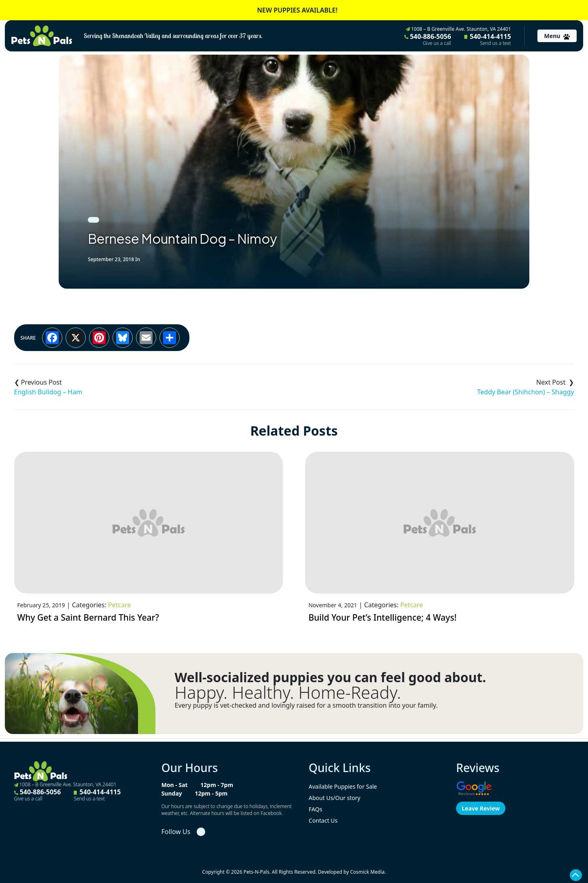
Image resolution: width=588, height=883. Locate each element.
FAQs (315, 809)
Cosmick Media (367, 872)
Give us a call (437, 43)
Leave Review (481, 808)
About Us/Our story (335, 798)
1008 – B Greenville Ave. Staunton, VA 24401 (459, 29)
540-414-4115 (488, 39)
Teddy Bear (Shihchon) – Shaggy (525, 392)
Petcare (119, 605)
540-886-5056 (428, 39)
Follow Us (176, 832)
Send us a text (496, 43)
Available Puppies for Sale (343, 786)
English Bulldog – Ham (48, 392)
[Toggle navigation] (557, 36)
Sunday (172, 793)
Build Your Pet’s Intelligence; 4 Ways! (382, 617)
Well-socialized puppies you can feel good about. (331, 677)
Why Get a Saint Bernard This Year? (88, 617)
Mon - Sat (175, 785)
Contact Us (323, 820)
